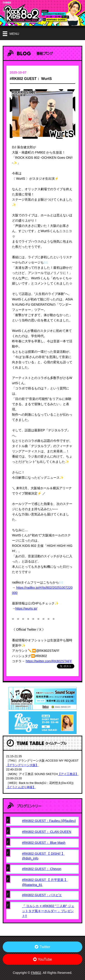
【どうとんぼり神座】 (21, 787)
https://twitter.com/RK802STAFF (49, 661)
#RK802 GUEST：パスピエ (42, 895)
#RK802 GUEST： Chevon (42, 869)
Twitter (42, 947)
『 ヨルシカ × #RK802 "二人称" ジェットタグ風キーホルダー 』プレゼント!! (48, 911)
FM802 (36, 973)
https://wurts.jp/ (26, 609)
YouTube (43, 959)
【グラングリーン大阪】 (22, 765)
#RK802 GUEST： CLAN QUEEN (47, 832)
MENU (14, 34)
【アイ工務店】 (68, 774)
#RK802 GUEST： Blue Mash (44, 843)
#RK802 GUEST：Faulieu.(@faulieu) (49, 821)
